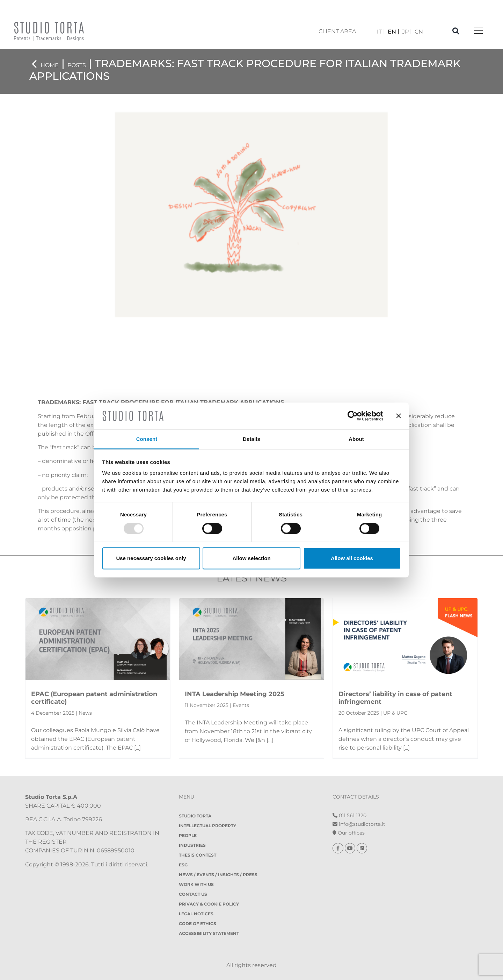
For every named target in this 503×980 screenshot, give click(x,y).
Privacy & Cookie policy (209, 904)
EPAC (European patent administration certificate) (94, 698)
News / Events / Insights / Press (218, 875)
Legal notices (196, 914)
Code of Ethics (198, 924)
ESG (183, 865)
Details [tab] (251, 439)
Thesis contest (198, 855)
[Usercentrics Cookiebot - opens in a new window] (353, 416)
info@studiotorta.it (359, 824)
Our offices (349, 833)
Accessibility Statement (209, 933)
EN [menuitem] (392, 32)
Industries (192, 845)
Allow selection (251, 558)
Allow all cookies (352, 558)
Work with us (196, 884)
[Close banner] (399, 416)
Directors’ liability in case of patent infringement (395, 698)
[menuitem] (381, 32)
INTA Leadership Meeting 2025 (235, 694)
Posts (77, 65)
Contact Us (193, 894)
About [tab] (356, 439)
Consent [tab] (147, 439)
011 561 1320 (349, 815)
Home (50, 65)
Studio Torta (195, 816)
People (188, 835)
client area (337, 31)
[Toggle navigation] (478, 31)
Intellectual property (207, 826)
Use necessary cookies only (151, 558)
